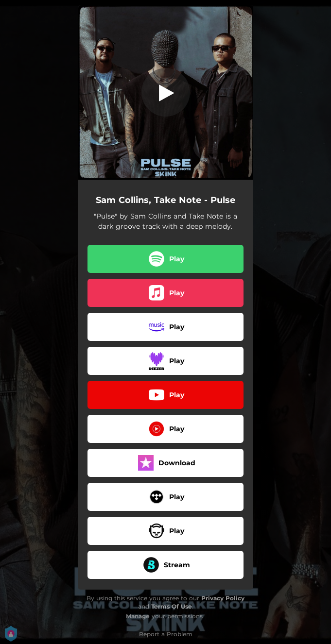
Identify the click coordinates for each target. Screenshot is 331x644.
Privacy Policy (223, 598)
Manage (138, 616)
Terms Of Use (172, 606)
